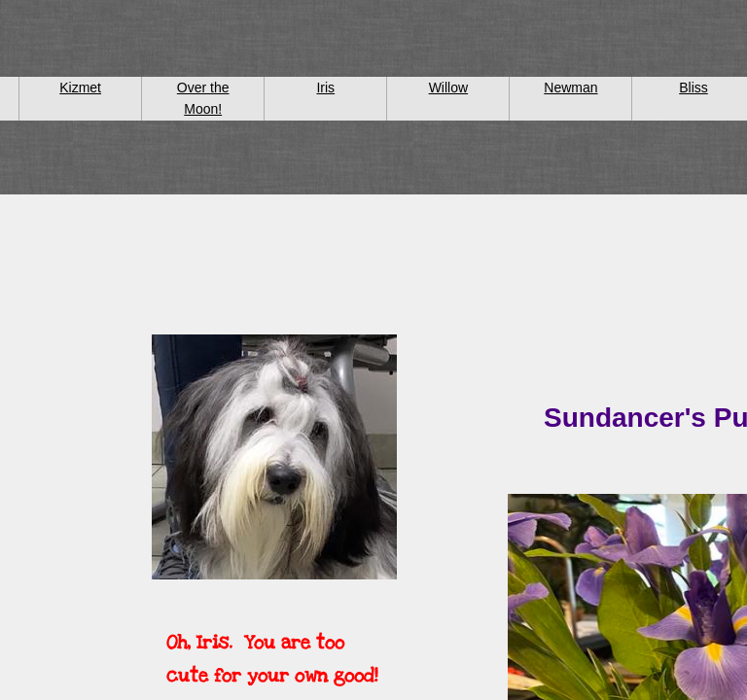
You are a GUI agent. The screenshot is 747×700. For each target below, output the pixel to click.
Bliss (694, 87)
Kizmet (80, 87)
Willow (448, 87)
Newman (570, 87)
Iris (325, 87)
